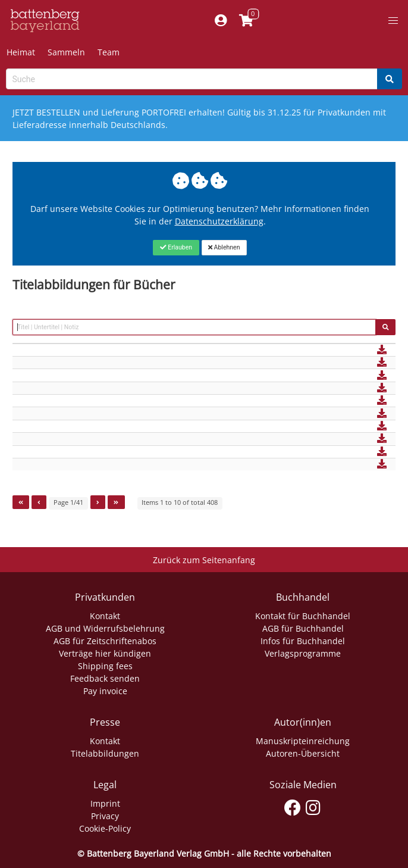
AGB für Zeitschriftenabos (105, 641)
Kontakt (105, 616)
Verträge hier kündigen (105, 653)
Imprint (105, 803)
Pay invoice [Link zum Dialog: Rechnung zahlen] (105, 691)
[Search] (390, 79)
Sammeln (66, 52)
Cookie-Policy (105, 828)
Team (109, 52)
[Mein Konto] (220, 21)
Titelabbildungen (105, 753)
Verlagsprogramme (303, 653)
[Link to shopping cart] (246, 21)
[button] (393, 21)
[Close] (176, 248)
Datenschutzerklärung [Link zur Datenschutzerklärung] (219, 221)
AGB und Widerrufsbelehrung (105, 628)
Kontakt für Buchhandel (303, 616)
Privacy (105, 816)
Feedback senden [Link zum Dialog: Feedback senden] (105, 678)
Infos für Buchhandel (303, 641)
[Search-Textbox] (192, 79)
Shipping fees (105, 666)
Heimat (21, 52)
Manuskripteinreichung (303, 741)
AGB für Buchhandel (303, 628)
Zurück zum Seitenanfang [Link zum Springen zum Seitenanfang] (204, 560)
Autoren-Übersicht (303, 753)
